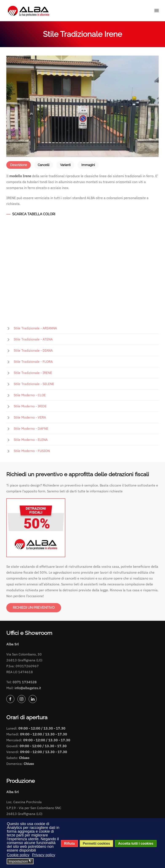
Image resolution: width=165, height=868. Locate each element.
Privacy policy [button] (44, 855)
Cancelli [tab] (44, 165)
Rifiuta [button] (69, 843)
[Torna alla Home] (29, 11)
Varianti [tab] (65, 165)
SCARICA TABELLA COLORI (34, 214)
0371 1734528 (25, 682)
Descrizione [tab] (19, 165)
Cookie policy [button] (18, 855)
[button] (157, 11)
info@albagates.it (28, 688)
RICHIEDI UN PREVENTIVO (34, 608)
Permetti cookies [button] (97, 843)
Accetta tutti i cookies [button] (136, 843)
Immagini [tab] (88, 165)
